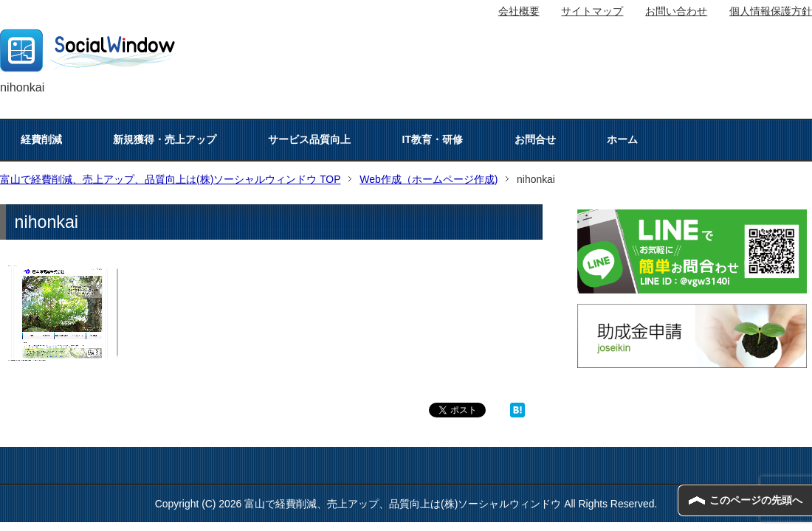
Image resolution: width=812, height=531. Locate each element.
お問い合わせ (676, 11)
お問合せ (535, 139)
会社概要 (519, 11)
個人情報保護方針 (771, 11)
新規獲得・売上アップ (165, 139)
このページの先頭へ (756, 500)
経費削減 (41, 139)
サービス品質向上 (309, 139)
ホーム (622, 139)
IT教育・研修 (433, 139)
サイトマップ (592, 11)
